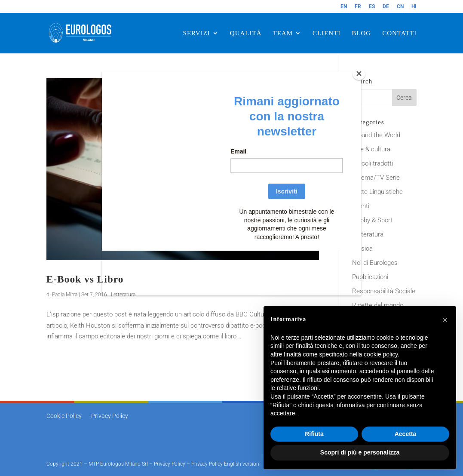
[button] (445, 320)
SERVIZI (197, 33)
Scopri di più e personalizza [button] (360, 452)
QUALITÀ (246, 33)
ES (372, 7)
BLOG (361, 33)
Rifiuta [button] (314, 434)
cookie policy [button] (381, 354)
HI (414, 7)
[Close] (359, 74)
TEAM (283, 33)
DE (386, 7)
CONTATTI (399, 33)
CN (400, 7)
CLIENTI (327, 33)
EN (344, 7)
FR (358, 7)
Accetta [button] (406, 434)
